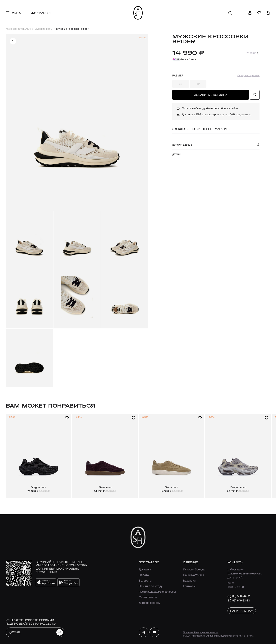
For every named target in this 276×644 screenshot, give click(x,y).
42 (198, 84)
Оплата (144, 575)
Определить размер (248, 75)
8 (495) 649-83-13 (239, 600)
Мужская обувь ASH (18, 29)
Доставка (145, 569)
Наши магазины (193, 575)
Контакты (189, 586)
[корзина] (268, 13)
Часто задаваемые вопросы (157, 592)
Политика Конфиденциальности (201, 632)
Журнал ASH (41, 13)
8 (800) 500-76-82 (239, 596)
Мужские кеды (43, 29)
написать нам (242, 611)
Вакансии (189, 580)
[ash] (138, 13)
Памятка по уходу (151, 586)
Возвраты (145, 580)
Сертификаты (148, 597)
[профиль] (250, 13)
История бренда (194, 569)
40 (181, 84)
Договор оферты (150, 603)
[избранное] (259, 13)
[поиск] (230, 13)
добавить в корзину (211, 95)
